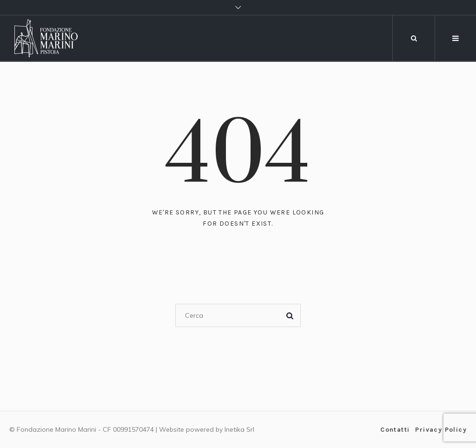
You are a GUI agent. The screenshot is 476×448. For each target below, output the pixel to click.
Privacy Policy (441, 430)
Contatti (395, 430)
